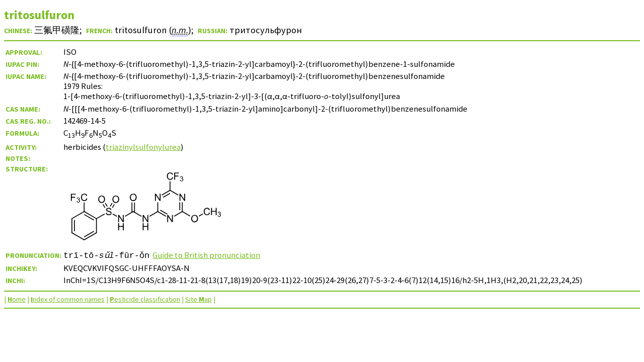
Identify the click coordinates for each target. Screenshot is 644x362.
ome (17, 299)
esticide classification (145, 299)
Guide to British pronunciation (206, 255)
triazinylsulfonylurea (143, 147)
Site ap (198, 299)
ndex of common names (68, 299)
